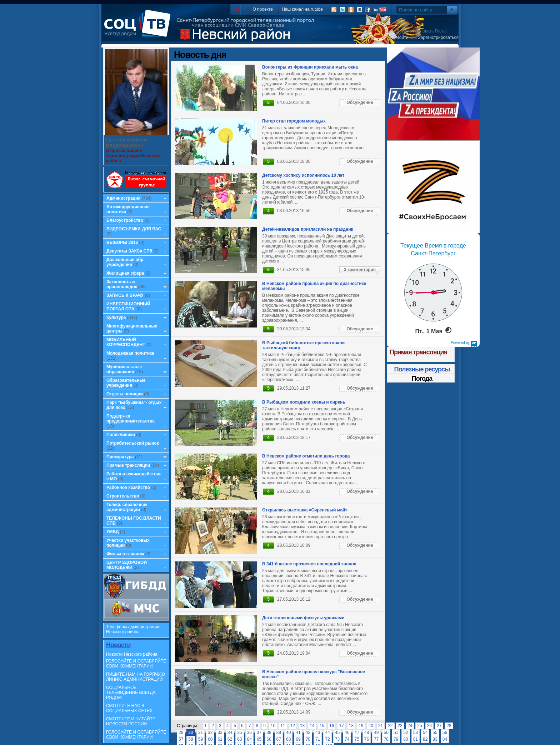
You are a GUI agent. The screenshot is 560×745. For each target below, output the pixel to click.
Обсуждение (360, 102)
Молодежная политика (130, 353)
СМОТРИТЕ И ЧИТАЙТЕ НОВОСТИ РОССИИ (131, 721)
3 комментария (360, 270)
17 (341, 726)
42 (308, 732)
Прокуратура (120, 457)
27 (439, 726)
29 (181, 732)
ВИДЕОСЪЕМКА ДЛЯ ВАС (134, 229)
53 (416, 732)
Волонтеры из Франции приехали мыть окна (310, 67)
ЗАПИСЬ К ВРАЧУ (125, 295)
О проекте (263, 9)
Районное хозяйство (128, 487)
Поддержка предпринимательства (131, 419)
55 (435, 732)
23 (400, 726)
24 (410, 726)
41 (298, 732)
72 (327, 739)
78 (386, 739)
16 (332, 726)
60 (210, 739)
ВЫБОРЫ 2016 (122, 242)
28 (449, 726)
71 (318, 739)
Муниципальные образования (124, 369)
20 (371, 726)
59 (201, 739)
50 (386, 732)
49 (376, 732)
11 (283, 726)
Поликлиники (121, 435)
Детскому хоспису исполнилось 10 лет (303, 175)
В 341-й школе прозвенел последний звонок (309, 564)
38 (269, 732)
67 (279, 739)
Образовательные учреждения (126, 383)
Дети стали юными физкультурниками (303, 618)
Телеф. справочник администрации (127, 507)
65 (259, 739)
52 (406, 732)
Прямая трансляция (418, 352)
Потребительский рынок (133, 443)
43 (318, 732)
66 (269, 739)
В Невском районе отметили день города (306, 456)
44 (327, 732)
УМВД (113, 532)
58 (191, 739)
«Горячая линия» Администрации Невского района (133, 156)
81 (416, 739)
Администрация (123, 198)
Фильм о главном (125, 554)
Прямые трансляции (128, 465)
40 (288, 732)
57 (181, 739)
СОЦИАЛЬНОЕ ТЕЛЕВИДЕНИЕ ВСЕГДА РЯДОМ (131, 692)
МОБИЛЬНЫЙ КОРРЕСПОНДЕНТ (126, 342)
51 (396, 732)
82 (425, 739)
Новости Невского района (132, 654)
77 (376, 739)
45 (337, 732)
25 (419, 726)
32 (210, 732)
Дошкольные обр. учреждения (126, 262)
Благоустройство (125, 220)
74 (347, 739)
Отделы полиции (125, 394)
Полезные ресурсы (422, 369)
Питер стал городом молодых (294, 121)
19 (361, 726)
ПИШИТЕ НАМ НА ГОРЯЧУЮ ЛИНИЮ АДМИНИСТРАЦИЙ (136, 677)
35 (239, 732)
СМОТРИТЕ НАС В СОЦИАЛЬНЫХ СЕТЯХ (129, 708)
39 (279, 732)
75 (357, 739)
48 (367, 732)
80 (406, 739)
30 (191, 732)
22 (390, 726)
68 (288, 739)
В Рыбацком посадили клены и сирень (304, 402)
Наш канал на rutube (302, 9)
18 (351, 726)
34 (230, 732)
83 (435, 739)
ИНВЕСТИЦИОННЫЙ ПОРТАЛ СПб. (128, 306)
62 (230, 739)
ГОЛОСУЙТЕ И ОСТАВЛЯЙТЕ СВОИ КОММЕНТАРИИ (136, 664)
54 (425, 732)
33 (220, 732)
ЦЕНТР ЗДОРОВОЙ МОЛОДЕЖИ (127, 565)
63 (239, 739)
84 (445, 739)
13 (302, 726)
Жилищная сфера (125, 273)
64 (249, 739)
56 (445, 732)
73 (337, 739)
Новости (118, 645)
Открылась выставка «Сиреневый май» (305, 510)
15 (322, 726)
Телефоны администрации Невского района (133, 629)
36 (249, 732)
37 (259, 732)
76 (367, 739)
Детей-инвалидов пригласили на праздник (308, 229)
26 (429, 726)
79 (396, 739)
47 (357, 732)
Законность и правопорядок (122, 284)
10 (273, 726)
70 (308, 739)
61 (220, 739)
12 (293, 726)
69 (298, 739)
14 (312, 726)
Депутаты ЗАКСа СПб (129, 251)
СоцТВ (139, 28)
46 (347, 732)
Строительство (123, 496)
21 (381, 726)
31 (201, 732)
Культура (116, 317)
